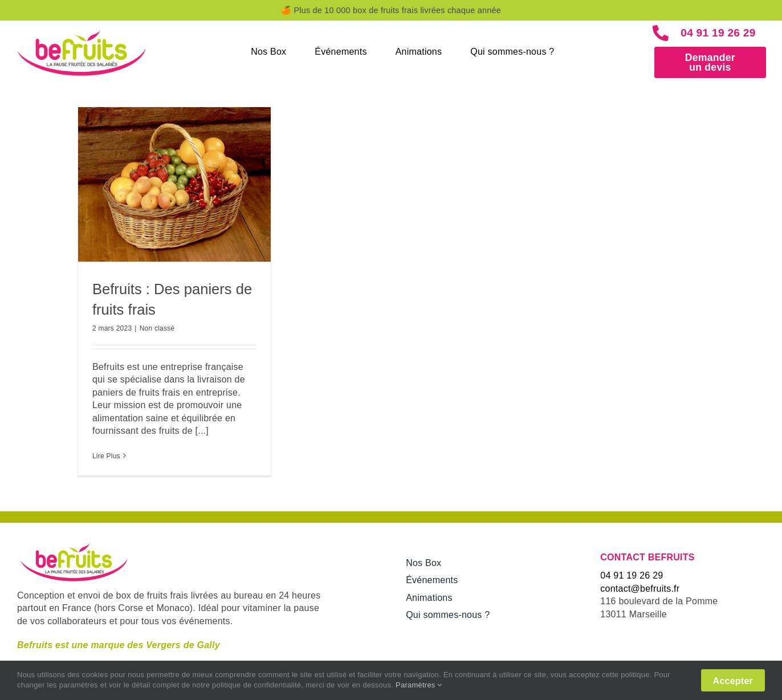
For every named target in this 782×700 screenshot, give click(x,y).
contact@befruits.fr (640, 589)
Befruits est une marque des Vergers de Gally (119, 645)
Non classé (157, 328)
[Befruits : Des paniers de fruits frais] (174, 184)
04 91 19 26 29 (720, 33)
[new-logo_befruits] (82, 30)
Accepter (733, 681)
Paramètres (419, 685)
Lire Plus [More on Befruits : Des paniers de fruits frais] (106, 456)
